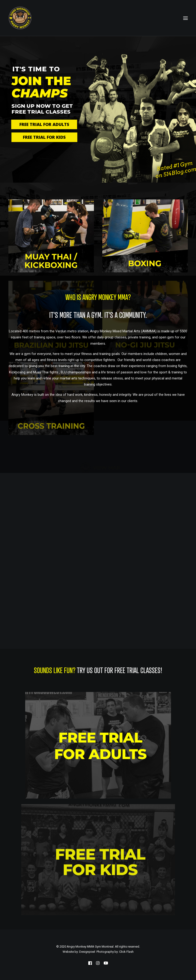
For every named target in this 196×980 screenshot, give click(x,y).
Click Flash (126, 952)
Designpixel (87, 952)
